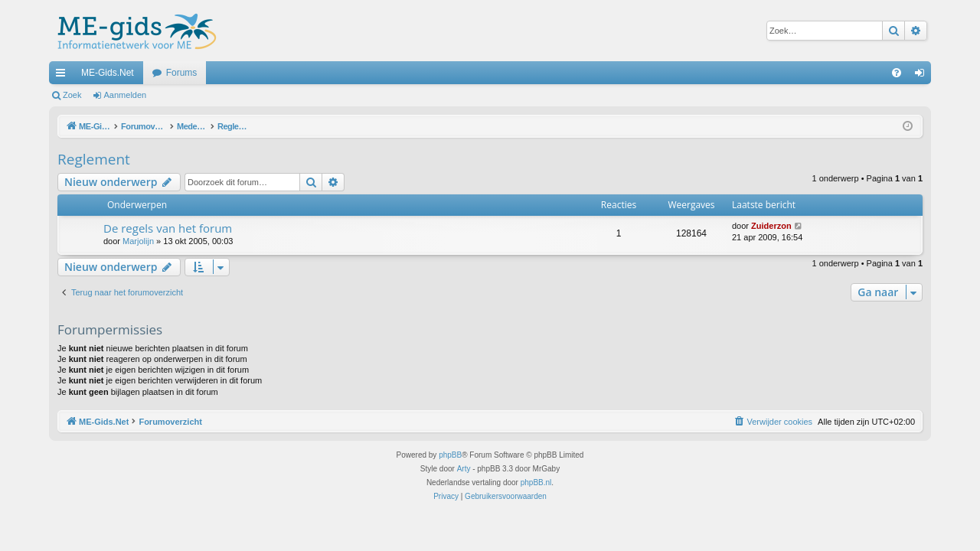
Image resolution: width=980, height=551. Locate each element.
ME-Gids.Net (108, 73)
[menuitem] (897, 73)
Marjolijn (138, 241)
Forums (182, 73)
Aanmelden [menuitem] (923, 76)
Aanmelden (126, 95)
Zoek (72, 95)
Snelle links (64, 76)
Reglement (94, 159)
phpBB (450, 455)
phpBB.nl (536, 483)
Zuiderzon (771, 226)
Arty (464, 469)
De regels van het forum (168, 228)
